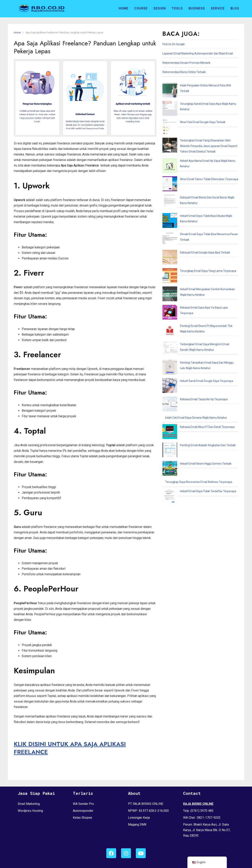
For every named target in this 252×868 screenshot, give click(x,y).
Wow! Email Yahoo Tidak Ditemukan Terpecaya (194, 143)
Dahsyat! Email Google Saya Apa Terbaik (190, 180)
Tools (177, 8)
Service (218, 8)
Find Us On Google (174, 44)
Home (124, 8)
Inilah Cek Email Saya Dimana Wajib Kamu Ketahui (196, 285)
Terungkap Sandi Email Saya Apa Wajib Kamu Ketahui (198, 95)
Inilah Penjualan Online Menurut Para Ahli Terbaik (196, 85)
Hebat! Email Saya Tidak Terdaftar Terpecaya (193, 332)
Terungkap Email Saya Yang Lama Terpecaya (193, 189)
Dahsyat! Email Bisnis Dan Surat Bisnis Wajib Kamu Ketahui (201, 152)
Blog (235, 8)
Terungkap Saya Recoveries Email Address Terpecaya (199, 323)
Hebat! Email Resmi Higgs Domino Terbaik (191, 313)
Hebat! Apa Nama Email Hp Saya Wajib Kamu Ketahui (198, 134)
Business (197, 8)
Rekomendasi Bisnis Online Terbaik (184, 72)
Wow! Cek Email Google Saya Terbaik (188, 104)
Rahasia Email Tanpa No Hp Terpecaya (189, 276)
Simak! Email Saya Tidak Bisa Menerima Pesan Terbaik (199, 171)
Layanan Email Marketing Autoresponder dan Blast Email (198, 53)
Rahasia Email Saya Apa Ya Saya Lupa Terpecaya (196, 213)
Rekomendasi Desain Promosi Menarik (186, 63)
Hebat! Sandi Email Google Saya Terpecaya (192, 267)
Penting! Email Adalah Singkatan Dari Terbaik (193, 304)
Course (141, 8)
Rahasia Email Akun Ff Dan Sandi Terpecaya (193, 295)
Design (160, 8)
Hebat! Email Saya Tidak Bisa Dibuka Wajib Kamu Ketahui (200, 161)
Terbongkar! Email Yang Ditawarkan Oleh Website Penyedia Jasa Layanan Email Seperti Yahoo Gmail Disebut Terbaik (199, 119)
